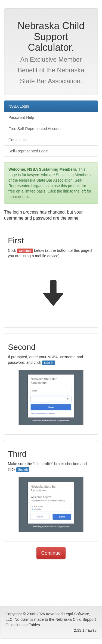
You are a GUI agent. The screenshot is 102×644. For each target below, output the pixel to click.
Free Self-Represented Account (35, 129)
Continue (51, 553)
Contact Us (18, 140)
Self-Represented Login (28, 151)
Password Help (21, 117)
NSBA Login (19, 106)
